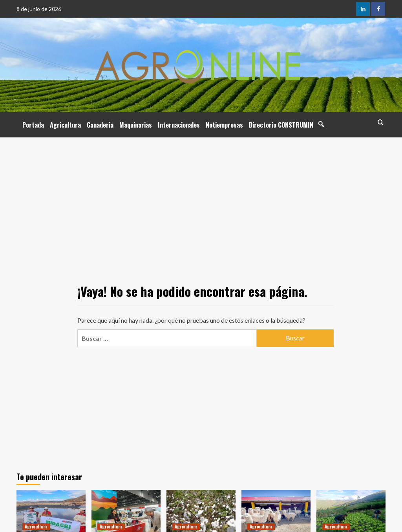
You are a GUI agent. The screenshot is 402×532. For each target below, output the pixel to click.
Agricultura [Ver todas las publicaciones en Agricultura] (36, 527)
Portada (33, 125)
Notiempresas (224, 125)
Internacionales (179, 125)
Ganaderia (100, 125)
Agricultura (65, 125)
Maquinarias (136, 125)
